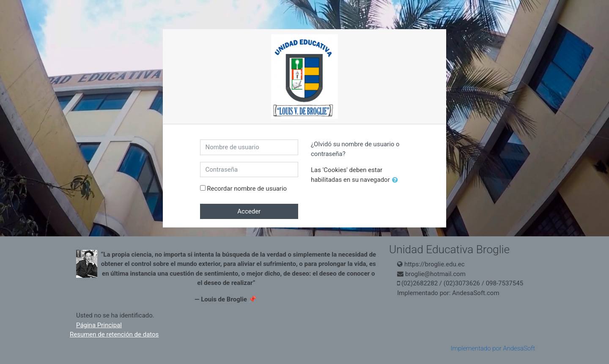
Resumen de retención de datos (114, 334)
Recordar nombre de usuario (247, 189)
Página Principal (99, 325)
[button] (397, 180)
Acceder (249, 211)
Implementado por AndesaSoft (493, 348)
